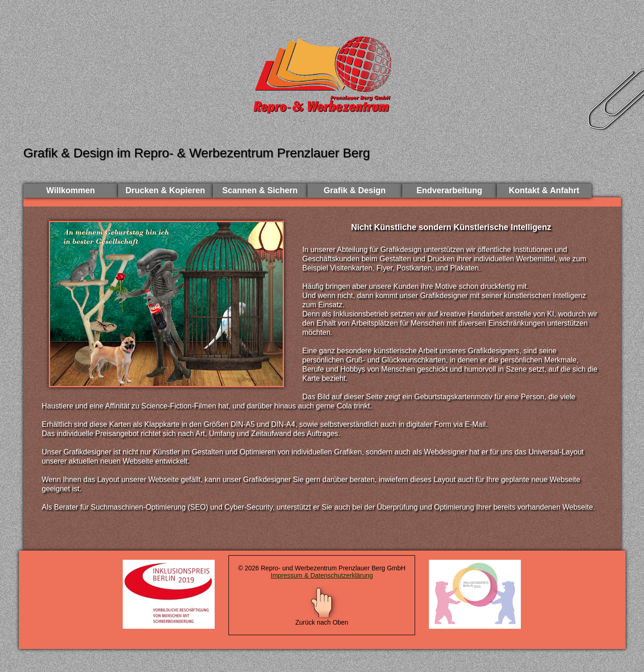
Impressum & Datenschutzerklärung (322, 575)
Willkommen (71, 190)
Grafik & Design (355, 190)
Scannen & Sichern (260, 190)
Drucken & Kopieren (165, 190)
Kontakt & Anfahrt (544, 190)
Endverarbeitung (449, 190)
